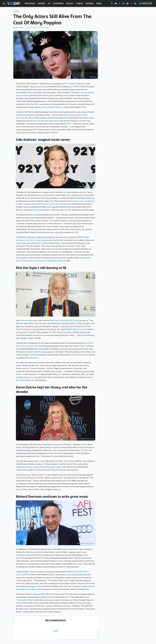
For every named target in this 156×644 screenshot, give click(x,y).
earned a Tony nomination (83, 201)
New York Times (80, 329)
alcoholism (34, 358)
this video (20, 380)
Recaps (70, 3)
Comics (80, 3)
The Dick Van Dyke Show (48, 121)
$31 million (74, 87)
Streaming (58, 3)
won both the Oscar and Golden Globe (48, 204)
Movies (42, 3)
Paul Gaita (19, 28)
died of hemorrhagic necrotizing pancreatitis (41, 467)
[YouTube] (116, 4)
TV (49, 3)
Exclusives (30, 3)
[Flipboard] (127, 4)
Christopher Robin (25, 600)
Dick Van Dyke (27, 321)
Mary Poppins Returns (52, 107)
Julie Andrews (70, 115)
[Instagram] (123, 4)
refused (35, 210)
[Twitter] (120, 4)
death (36, 594)
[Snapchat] (131, 4)
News (99, 3)
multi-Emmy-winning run (65, 321)
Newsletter (146, 3)
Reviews (90, 3)
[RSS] (135, 4)
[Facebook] (112, 4)
